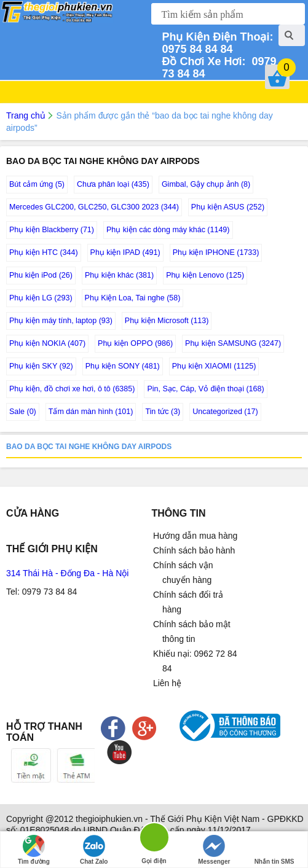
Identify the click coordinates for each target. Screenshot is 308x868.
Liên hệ (167, 683)
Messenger (214, 850)
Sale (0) (23, 412)
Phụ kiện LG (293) (41, 298)
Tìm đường (34, 850)
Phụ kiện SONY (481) (123, 366)
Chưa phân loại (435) (113, 184)
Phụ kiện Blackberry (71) (52, 230)
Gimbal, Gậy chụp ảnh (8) (206, 184)
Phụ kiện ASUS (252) (228, 207)
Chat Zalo (94, 850)
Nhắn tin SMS (274, 850)
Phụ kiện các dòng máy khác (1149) (168, 230)
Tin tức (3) (163, 412)
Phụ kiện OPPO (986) (135, 343)
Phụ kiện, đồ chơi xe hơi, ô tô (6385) (72, 389)
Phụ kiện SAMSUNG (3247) (233, 343)
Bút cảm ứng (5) (37, 184)
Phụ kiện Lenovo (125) (205, 275)
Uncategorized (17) (225, 412)
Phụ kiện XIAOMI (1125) (214, 366)
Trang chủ (26, 115)
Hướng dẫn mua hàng (195, 536)
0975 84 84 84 (219, 43)
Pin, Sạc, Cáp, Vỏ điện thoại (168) (205, 389)
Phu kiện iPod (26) (41, 275)
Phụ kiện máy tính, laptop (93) (61, 321)
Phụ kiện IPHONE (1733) (216, 252)
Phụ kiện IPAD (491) (125, 252)
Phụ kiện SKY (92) (41, 366)
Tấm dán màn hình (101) (91, 412)
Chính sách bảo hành (194, 550)
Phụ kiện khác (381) (119, 275)
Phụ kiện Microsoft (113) (167, 321)
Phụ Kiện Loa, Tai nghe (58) (133, 298)
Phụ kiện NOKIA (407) (47, 343)
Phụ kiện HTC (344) (44, 252)
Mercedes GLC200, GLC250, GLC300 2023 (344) (94, 207)
